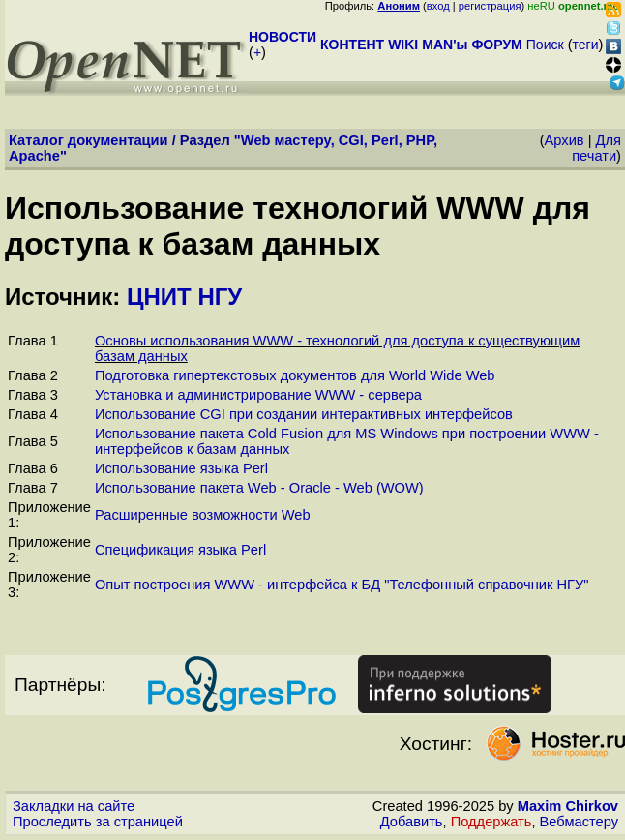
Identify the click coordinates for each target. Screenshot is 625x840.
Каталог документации (89, 140)
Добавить (412, 822)
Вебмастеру (579, 822)
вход (438, 6)
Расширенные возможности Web (203, 515)
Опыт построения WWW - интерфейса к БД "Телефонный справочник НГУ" (342, 585)
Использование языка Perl (181, 468)
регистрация (490, 6)
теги (586, 45)
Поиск (545, 45)
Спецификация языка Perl (180, 550)
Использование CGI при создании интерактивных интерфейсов (304, 414)
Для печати (596, 148)
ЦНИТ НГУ (184, 297)
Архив (565, 140)
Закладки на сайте (74, 806)
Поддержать (491, 822)
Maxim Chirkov (568, 806)
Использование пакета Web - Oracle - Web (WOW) (259, 488)
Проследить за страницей (98, 822)
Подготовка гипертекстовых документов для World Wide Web (295, 375)
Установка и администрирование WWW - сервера (258, 395)
